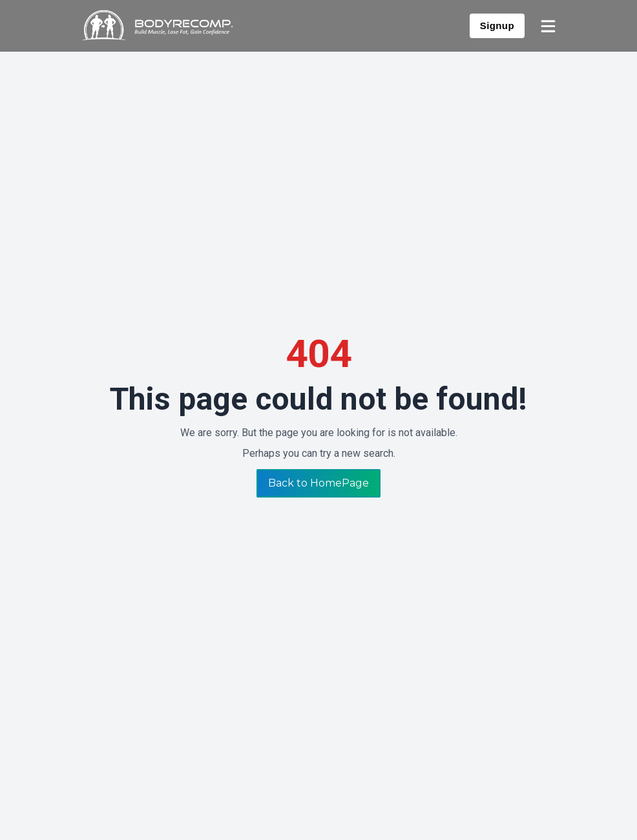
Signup (497, 26)
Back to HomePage (318, 483)
